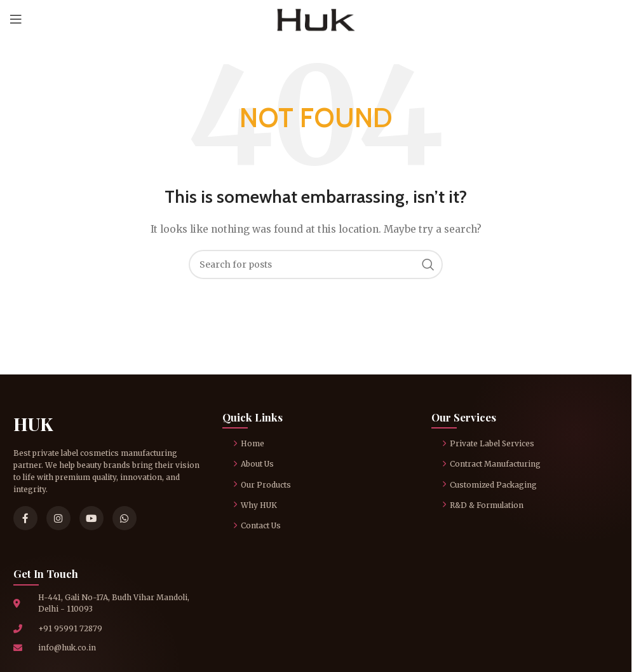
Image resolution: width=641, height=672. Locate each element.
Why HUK (255, 505)
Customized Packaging (489, 485)
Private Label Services (488, 443)
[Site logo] (316, 18)
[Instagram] (58, 518)
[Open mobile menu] (16, 19)
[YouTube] (91, 518)
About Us (253, 464)
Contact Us (257, 525)
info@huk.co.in (67, 648)
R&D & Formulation (483, 505)
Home (249, 443)
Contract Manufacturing (491, 464)
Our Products (262, 485)
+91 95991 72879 (70, 628)
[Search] (316, 264)
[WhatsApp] (125, 518)
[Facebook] (25, 518)
